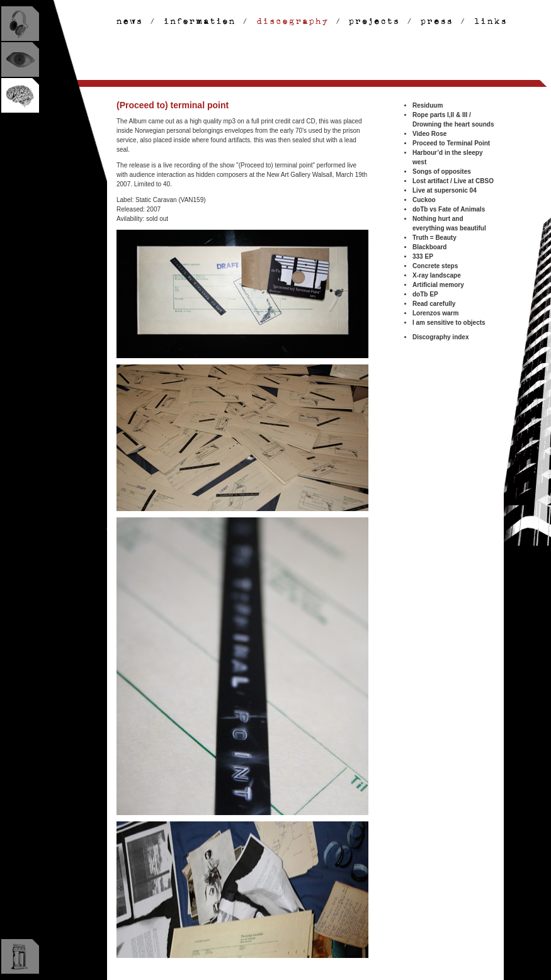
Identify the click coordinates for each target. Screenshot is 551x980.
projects (375, 22)
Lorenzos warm (435, 313)
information (201, 22)
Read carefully (434, 304)
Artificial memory (438, 285)
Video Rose (429, 134)
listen (20, 24)
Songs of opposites (442, 172)
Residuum (428, 105)
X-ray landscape (437, 275)
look (20, 59)
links (486, 22)
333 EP (423, 256)
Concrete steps (435, 266)
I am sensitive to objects (449, 323)
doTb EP (425, 294)
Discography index (440, 337)
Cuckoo (424, 200)
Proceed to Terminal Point (451, 143)
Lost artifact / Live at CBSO (453, 181)
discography (293, 22)
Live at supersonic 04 (445, 190)
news (131, 22)
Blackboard (429, 247)
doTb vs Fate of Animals (449, 209)
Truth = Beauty (435, 238)
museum (20, 956)
